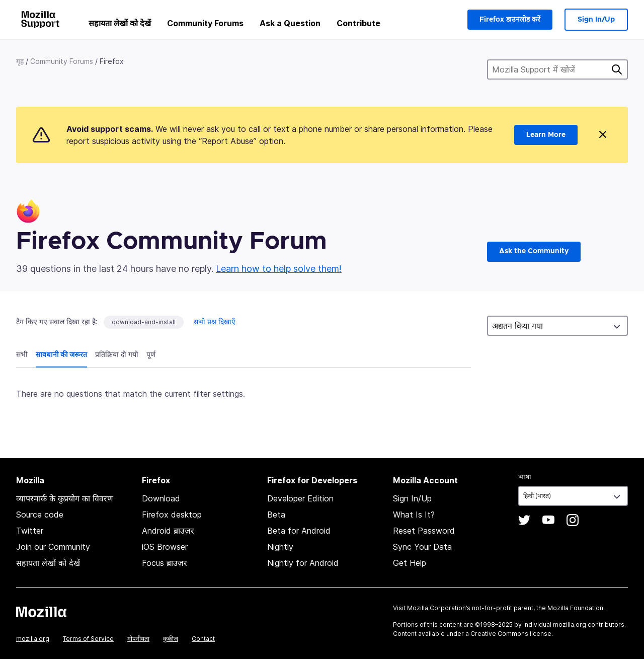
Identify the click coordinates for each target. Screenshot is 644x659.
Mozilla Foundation (575, 608)
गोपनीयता (138, 639)
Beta (276, 515)
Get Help (410, 563)
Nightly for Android (303, 563)
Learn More (546, 135)
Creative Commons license (511, 634)
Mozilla (41, 612)
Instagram (573, 520)
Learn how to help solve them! (279, 269)
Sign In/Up (596, 20)
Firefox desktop (172, 515)
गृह (20, 61)
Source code (40, 515)
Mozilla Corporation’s (439, 608)
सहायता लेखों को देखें (120, 23)
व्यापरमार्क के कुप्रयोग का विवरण (65, 498)
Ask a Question (290, 23)
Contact (203, 639)
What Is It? (414, 515)
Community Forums (205, 23)
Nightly (280, 547)
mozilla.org (33, 639)
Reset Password (424, 531)
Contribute (358, 23)
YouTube (548, 520)
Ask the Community (534, 251)
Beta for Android (299, 531)
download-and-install (144, 322)
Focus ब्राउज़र (165, 563)
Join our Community (53, 547)
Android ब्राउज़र (168, 531)
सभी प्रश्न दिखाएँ (215, 321)
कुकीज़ (171, 639)
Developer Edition (300, 498)
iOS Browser (165, 547)
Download (161, 498)
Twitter (30, 531)
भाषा (525, 477)
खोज (617, 69)
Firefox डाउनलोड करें (510, 20)
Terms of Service (88, 639)
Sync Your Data (422, 547)
